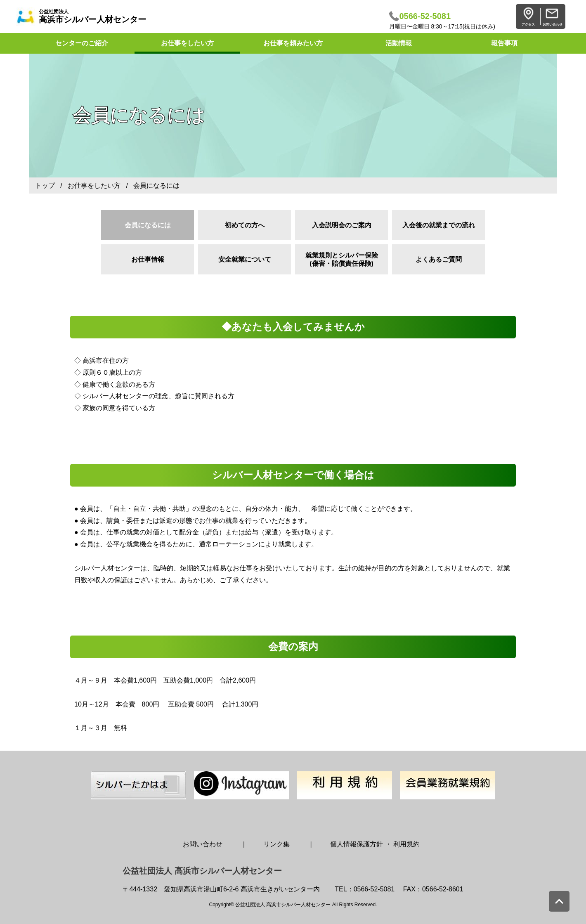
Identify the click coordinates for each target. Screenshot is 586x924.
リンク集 (276, 844)
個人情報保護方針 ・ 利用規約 (375, 844)
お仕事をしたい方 (187, 43)
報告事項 (504, 43)
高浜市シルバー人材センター (92, 16)
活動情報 (399, 43)
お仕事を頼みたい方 (293, 43)
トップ (45, 186)
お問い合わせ (203, 844)
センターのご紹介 (82, 43)
